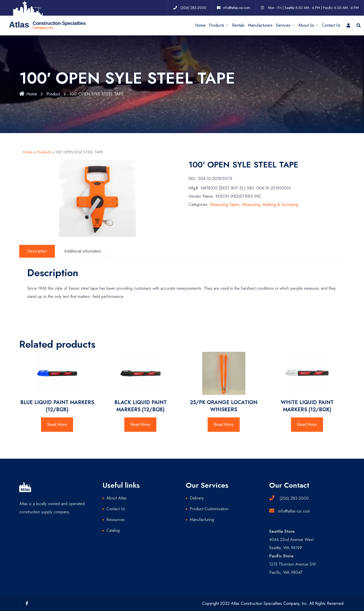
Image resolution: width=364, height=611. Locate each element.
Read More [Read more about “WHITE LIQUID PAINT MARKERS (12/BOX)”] (307, 424)
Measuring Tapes (225, 204)
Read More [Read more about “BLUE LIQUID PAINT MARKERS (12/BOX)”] (57, 424)
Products (44, 152)
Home (200, 25)
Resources (116, 519)
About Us (306, 25)
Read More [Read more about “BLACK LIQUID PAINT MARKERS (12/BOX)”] (140, 424)
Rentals (238, 25)
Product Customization (209, 509)
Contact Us (331, 25)
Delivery (197, 498)
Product (53, 94)
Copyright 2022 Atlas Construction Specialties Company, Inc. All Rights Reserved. (274, 603)
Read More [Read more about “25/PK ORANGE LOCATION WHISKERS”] (224, 424)
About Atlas (117, 498)
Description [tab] (37, 251)
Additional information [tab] (83, 251)
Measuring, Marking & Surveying (270, 204)
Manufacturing (202, 519)
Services (283, 25)
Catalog (113, 530)
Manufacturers (260, 25)
